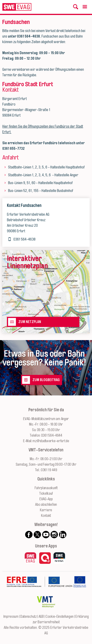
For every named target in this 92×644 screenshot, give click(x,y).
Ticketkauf (46, 494)
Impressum (11, 617)
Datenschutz (28, 617)
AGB (41, 617)
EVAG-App (46, 499)
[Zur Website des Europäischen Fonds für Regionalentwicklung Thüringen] (39, 591)
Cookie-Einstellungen (60, 617)
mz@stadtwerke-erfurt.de (51, 441)
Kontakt (46, 516)
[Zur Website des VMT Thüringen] (46, 611)
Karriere (46, 510)
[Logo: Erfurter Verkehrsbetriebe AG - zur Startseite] (17, 7)
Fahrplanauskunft (46, 488)
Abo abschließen (46, 505)
